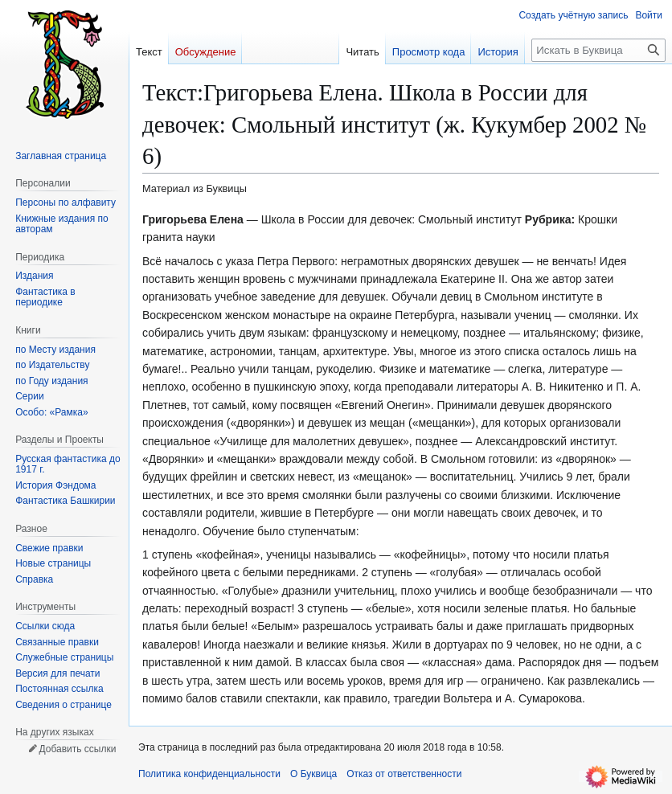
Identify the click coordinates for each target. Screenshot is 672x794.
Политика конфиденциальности (209, 774)
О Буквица (313, 774)
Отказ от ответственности (404, 774)
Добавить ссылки (77, 749)
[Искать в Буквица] (598, 50)
